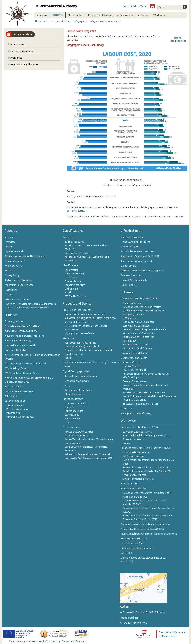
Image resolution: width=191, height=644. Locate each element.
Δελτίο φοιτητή (73, 443)
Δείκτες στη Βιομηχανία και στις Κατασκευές (88, 454)
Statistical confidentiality (18, 280)
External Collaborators (17, 299)
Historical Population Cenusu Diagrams (142, 271)
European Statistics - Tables (137, 432)
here (111, 185)
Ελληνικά (143, 6)
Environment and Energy (18, 340)
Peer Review (129, 341)
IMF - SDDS (11, 396)
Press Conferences (132, 362)
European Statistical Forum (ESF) (140, 519)
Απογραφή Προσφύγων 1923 (137, 261)
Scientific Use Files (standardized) (82, 347)
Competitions (72, 415)
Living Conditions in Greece (136, 242)
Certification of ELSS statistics (138, 337)
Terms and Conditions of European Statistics (146, 435)
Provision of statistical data (78, 310)
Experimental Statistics (17, 350)
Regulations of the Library (78, 390)
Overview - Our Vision (76, 403)
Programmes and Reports (19, 285)
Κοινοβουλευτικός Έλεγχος (136, 413)
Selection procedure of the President (25, 256)
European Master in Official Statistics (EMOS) (145, 448)
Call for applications (133, 456)
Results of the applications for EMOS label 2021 (148, 471)
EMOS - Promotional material (138, 479)
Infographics (80, 21)
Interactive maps (18, 44)
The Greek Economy (132, 237)
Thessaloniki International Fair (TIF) (141, 404)
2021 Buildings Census (17, 368)
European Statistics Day (134, 538)
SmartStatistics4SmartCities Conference (144, 393)
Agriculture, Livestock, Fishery (21, 331)
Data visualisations (61, 21)
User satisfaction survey (76, 381)
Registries (68, 237)
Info (67, 422)
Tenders (9, 294)
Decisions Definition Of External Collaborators (31, 304)
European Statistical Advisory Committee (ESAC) (148, 515)
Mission (9, 237)
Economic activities (75, 285)
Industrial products (74, 274)
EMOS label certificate (135, 475)
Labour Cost (82, 196)
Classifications (70, 265)
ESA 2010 (69, 249)
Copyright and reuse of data (79, 333)
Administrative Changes (77, 253)
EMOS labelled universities (136, 452)
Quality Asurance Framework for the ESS (144, 311)
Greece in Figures (130, 247)
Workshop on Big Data (135, 400)
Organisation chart (15, 261)
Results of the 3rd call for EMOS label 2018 (145, 467)
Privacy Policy (12, 275)
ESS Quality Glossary (75, 296)
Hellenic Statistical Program (137, 348)
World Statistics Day (132, 543)
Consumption (72, 270)
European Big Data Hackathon (137, 548)
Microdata (68, 338)
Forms (68, 358)
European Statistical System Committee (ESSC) (147, 493)
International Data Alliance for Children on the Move (149, 534)
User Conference (132, 366)
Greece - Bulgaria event (135, 381)
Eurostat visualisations (21, 51)
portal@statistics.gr (77, 211)
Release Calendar (14, 386)
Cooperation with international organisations (145, 524)
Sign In (134, 6)
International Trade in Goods (20, 345)
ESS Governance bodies (134, 488)
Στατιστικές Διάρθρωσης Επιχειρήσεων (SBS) (88, 458)
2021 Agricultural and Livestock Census (26, 363)
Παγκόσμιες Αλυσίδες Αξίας (79, 432)
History (8, 247)
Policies (9, 271)
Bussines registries (74, 242)
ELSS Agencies (130, 318)
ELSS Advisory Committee (136, 326)
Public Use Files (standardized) (80, 343)
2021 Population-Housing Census (23, 373)
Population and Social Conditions (23, 326)
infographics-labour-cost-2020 (104, 21)
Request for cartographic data (81, 376)
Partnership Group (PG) (135, 497)
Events (126, 443)
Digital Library (128, 266)
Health (68, 292)
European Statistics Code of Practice (142, 307)
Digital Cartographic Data (77, 371)
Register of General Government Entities (86, 245)
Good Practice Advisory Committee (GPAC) (145, 329)
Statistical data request (77, 322)
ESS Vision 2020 (130, 483)
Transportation (73, 281)
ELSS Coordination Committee (139, 322)
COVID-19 (126, 409)
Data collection (71, 427)
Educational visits (74, 411)
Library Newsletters (75, 394)
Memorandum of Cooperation (139, 333)
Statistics (44, 21)
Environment (71, 289)
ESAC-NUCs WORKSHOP (135, 370)
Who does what (13, 266)
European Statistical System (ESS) (139, 427)
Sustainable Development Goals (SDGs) (142, 529)
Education (70, 407)
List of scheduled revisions (19, 391)
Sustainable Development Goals (138, 251)
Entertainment (72, 418)
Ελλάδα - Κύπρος (131, 377)
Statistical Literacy (73, 399)
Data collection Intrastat (78, 435)
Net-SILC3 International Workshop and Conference (149, 396)
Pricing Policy (71, 330)
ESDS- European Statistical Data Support (86, 326)
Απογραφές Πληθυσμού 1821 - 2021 (141, 256)
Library (66, 385)
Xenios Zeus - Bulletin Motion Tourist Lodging (89, 439)
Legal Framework (14, 251)
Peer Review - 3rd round (135, 344)
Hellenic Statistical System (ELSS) (139, 299)
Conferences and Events (134, 358)
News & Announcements (134, 280)
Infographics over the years (23, 64)
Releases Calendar (131, 275)
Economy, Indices (14, 321)
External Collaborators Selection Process (28, 308)
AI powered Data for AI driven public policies (146, 374)
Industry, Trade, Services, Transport (24, 336)
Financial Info (12, 290)
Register (124, 6)
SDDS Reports (129, 285)
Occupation (71, 277)
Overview (10, 242)
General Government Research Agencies (86, 447)
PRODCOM (70, 451)
